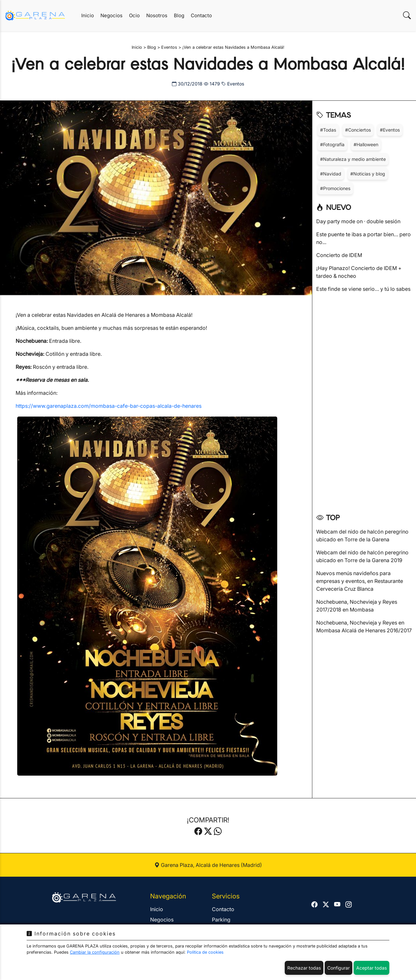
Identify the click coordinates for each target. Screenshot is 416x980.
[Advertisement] (364, 401)
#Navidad (331, 174)
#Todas (328, 130)
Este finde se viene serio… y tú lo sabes (363, 289)
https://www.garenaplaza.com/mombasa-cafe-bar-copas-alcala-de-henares (109, 406)
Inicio (88, 15)
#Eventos (390, 130)
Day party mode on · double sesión (358, 221)
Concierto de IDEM (339, 255)
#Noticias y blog (368, 174)
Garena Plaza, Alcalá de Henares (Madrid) (208, 865)
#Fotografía (332, 144)
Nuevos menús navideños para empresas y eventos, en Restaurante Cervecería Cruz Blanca (360, 581)
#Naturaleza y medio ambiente (353, 159)
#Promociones (335, 188)
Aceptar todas (371, 968)
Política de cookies (205, 952)
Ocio (134, 15)
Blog (179, 15)
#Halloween (366, 144)
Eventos (233, 84)
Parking (221, 920)
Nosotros (157, 15)
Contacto (201, 15)
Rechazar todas (304, 968)
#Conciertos (358, 130)
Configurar (338, 968)
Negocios (111, 15)
